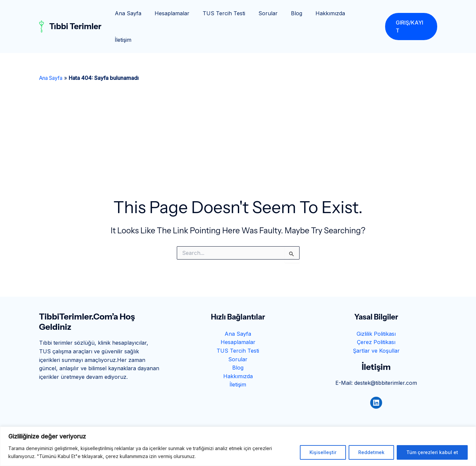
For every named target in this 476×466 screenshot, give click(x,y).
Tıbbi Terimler (75, 13)
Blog (300, 13)
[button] (411, 13)
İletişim (365, 13)
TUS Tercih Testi (233, 13)
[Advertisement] (238, 121)
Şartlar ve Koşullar (376, 324)
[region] (238, 446)
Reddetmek (371, 452)
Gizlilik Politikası (376, 307)
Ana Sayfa (142, 13)
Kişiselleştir (323, 452)
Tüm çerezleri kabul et (432, 452)
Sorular (274, 13)
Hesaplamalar (183, 13)
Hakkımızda (331, 13)
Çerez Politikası (376, 316)
